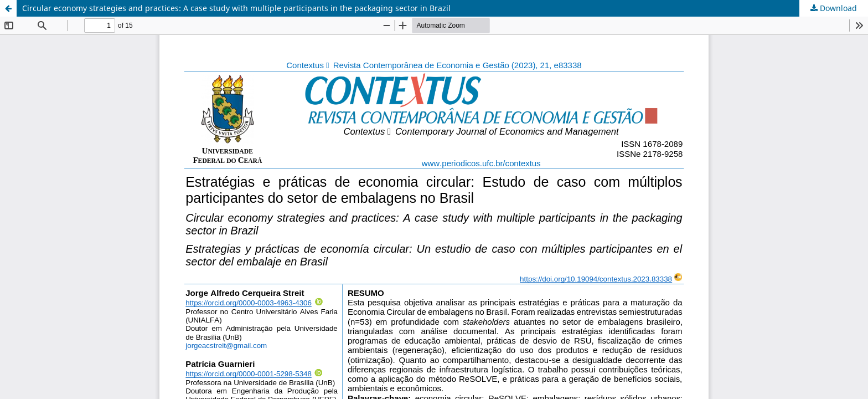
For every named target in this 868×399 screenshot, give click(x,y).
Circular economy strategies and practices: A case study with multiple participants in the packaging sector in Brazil (236, 8)
